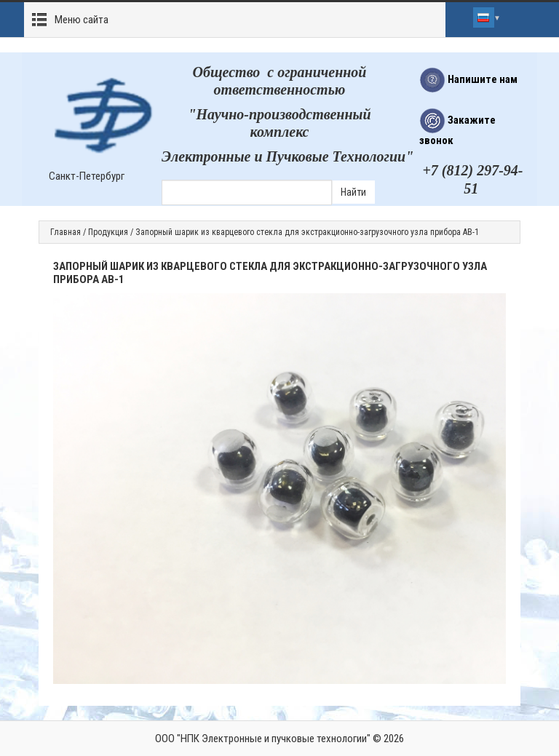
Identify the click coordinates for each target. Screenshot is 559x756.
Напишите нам (468, 79)
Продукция (108, 232)
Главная (66, 232)
